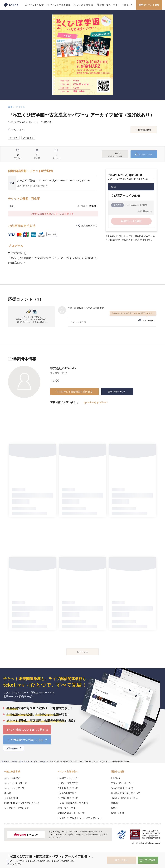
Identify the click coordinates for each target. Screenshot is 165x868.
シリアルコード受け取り (17, 808)
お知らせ (115, 808)
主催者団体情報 (144, 130)
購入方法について (89, 226)
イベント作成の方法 (68, 783)
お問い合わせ (117, 813)
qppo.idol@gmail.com (96, 402)
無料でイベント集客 (149, 5)
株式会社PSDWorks (63, 368)
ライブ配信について (68, 798)
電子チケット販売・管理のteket (15, 761)
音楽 (10, 107)
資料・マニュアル (67, 808)
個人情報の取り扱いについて (125, 793)
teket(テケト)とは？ (68, 778)
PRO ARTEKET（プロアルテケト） (22, 803)
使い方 (8, 793)
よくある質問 (11, 798)
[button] (4, 856)
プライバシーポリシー (122, 783)
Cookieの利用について (122, 788)
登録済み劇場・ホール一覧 (71, 813)
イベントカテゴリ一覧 (15, 783)
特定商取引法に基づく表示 (124, 798)
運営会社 (115, 803)
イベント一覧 (39, 761)
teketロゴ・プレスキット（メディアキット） (81, 818)
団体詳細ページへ (117, 391)
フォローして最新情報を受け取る (74, 392)
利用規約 (115, 778)
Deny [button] (137, 852)
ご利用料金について (68, 788)
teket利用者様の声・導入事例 (73, 803)
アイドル (21, 107)
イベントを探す (12, 778)
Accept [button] (154, 852)
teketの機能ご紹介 (67, 793)
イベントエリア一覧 (14, 788)
